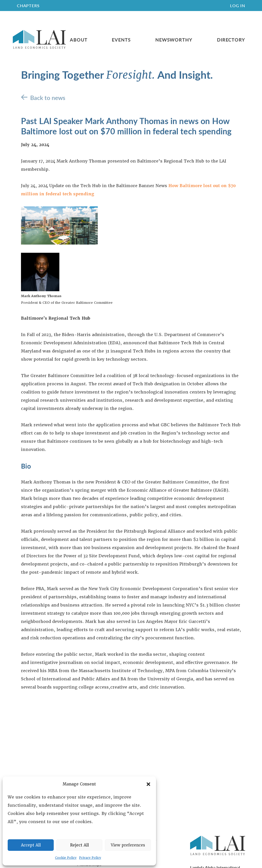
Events (121, 40)
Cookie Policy (66, 858)
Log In (238, 6)
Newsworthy (174, 40)
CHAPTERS (28, 6)
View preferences (128, 845)
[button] (148, 784)
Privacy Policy (90, 858)
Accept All (31, 845)
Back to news (48, 98)
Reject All (79, 845)
